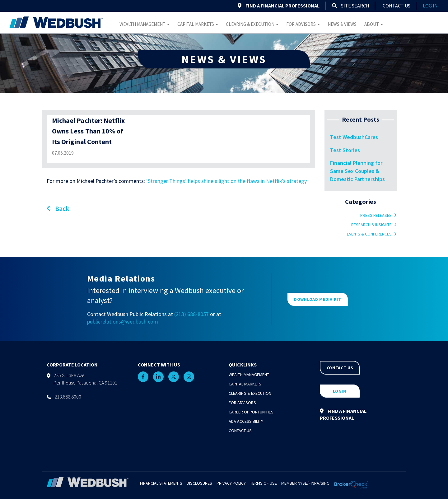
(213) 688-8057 (191, 314)
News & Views (342, 24)
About (374, 24)
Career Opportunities (251, 412)
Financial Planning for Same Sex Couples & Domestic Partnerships (357, 171)
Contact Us (397, 6)
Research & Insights (371, 225)
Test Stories (345, 150)
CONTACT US (340, 368)
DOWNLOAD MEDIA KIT (318, 299)
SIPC (325, 483)
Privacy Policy (231, 483)
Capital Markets (198, 24)
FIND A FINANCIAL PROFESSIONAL (279, 6)
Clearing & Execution (252, 24)
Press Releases (376, 215)
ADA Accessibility (246, 421)
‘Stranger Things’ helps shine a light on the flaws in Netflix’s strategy (226, 181)
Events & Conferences (369, 234)
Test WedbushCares (354, 137)
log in (430, 6)
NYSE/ (303, 483)
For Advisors (303, 24)
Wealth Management (145, 24)
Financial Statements (161, 483)
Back (58, 208)
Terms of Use (264, 483)
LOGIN (340, 391)
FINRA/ (315, 483)
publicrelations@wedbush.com (123, 322)
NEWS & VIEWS (224, 59)
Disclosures (199, 483)
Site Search (351, 6)
